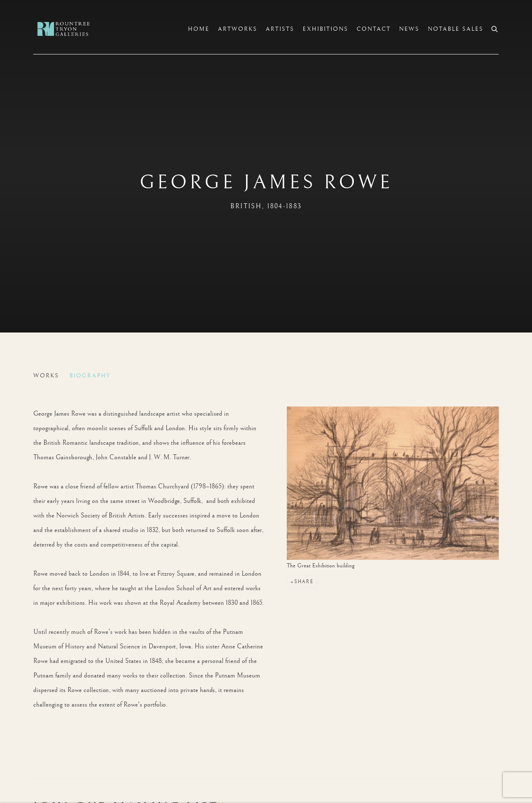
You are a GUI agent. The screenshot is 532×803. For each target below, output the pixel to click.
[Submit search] (495, 28)
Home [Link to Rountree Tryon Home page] (199, 29)
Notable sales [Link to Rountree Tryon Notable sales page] (456, 29)
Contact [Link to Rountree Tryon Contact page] (374, 29)
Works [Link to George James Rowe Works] (46, 376)
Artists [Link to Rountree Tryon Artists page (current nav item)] (280, 29)
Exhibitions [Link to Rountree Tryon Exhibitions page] (325, 29)
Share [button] (304, 582)
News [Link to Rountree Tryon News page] (409, 29)
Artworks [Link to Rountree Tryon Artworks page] (238, 29)
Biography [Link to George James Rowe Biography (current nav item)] (90, 376)
